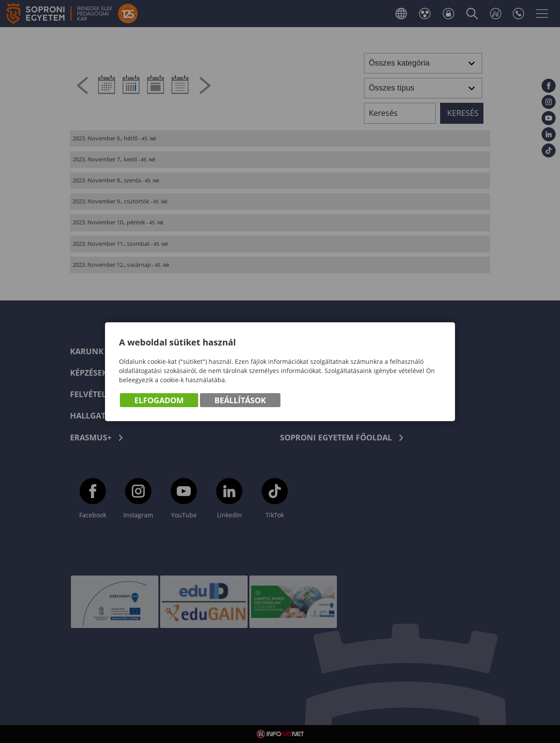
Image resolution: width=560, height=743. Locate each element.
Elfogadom (159, 400)
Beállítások (240, 400)
